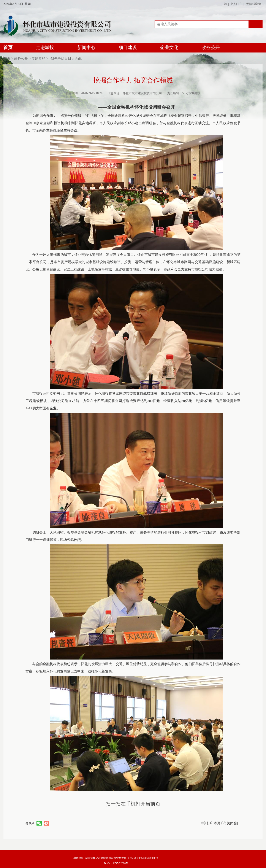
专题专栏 (38, 58)
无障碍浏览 (254, 4)
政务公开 (211, 48)
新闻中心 (86, 48)
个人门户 (236, 4)
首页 (8, 49)
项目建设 (128, 48)
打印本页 (214, 823)
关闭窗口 (234, 823)
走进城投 (45, 48)
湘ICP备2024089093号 (146, 858)
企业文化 (169, 48)
